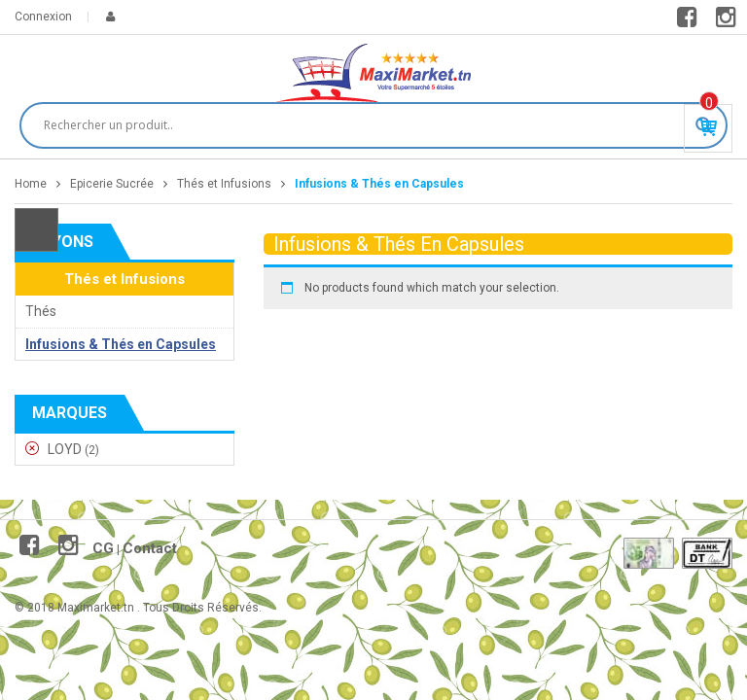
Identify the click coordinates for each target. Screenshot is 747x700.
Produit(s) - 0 (709, 103)
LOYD (65, 449)
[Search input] (365, 125)
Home (31, 184)
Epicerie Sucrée (112, 184)
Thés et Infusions (224, 184)
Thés (41, 311)
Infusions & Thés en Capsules (121, 344)
